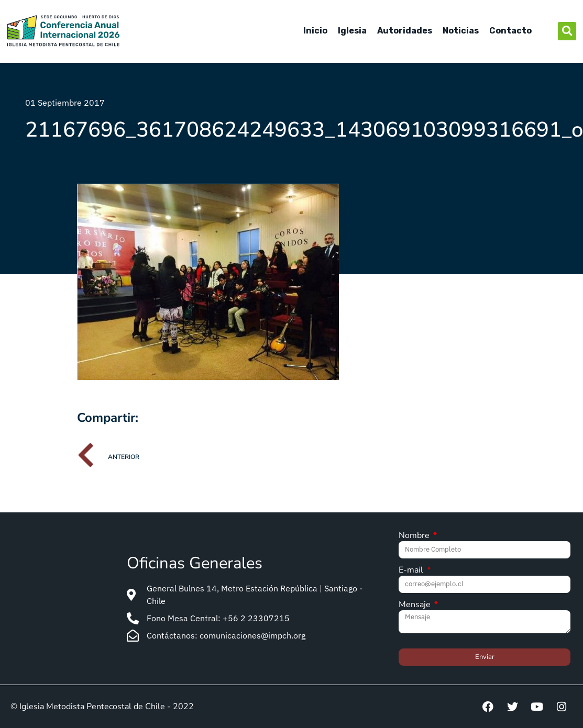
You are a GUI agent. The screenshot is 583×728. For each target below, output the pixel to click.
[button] (567, 31)
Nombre (415, 536)
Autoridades (405, 31)
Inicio (315, 31)
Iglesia (352, 31)
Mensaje (416, 605)
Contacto (510, 31)
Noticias (461, 31)
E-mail (412, 571)
